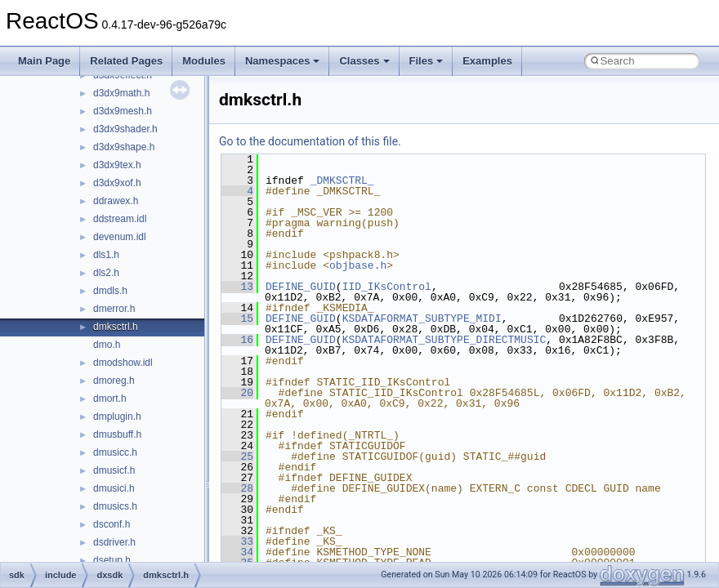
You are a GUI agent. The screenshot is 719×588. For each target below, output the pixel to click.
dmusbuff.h (117, 434)
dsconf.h (112, 524)
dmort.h (110, 399)
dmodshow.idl (123, 363)
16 (237, 340)
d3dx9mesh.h (123, 111)
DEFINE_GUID (301, 287)
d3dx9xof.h (117, 183)
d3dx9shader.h (125, 129)
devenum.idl (120, 237)
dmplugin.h (117, 416)
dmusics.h (115, 506)
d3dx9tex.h (117, 165)
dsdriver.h (114, 542)
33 (237, 541)
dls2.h (106, 273)
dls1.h (106, 255)
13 (237, 287)
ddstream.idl (120, 219)
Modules (204, 61)
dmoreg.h (114, 381)
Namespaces (283, 61)
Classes (364, 61)
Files (426, 61)
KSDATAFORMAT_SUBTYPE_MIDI (422, 318)
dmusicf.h (114, 470)
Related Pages (126, 61)
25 (237, 457)
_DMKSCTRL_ (342, 180)
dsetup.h (112, 560)
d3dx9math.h (121, 93)
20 (237, 393)
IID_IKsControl (387, 287)
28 (237, 488)
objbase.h (358, 265)
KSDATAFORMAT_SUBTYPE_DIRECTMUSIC (444, 340)
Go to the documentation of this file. (310, 141)
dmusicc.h (115, 452)
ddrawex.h (116, 201)
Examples (487, 61)
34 (237, 552)
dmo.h (107, 345)
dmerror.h (114, 309)
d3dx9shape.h (124, 147)
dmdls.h (110, 291)
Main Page (44, 61)
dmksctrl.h (116, 327)
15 (237, 318)
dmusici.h (114, 488)
